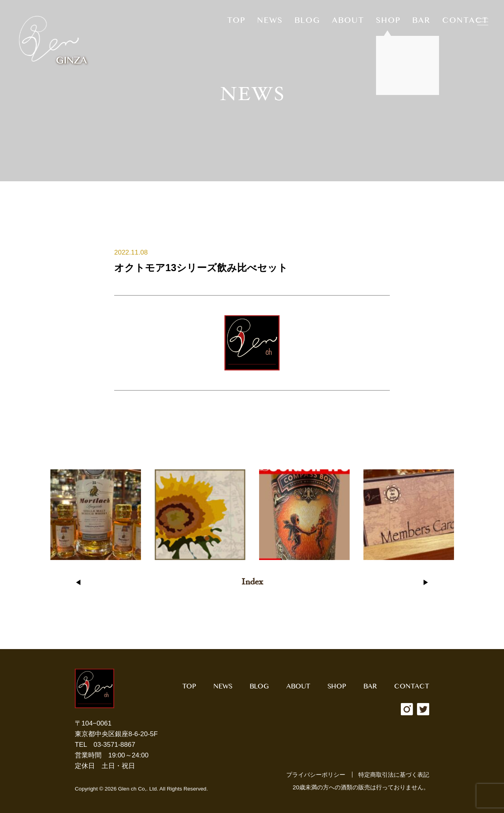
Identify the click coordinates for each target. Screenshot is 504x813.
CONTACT (465, 22)
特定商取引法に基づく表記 (394, 775)
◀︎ (78, 583)
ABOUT (348, 22)
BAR (421, 22)
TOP (236, 22)
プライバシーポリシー (316, 775)
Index (252, 582)
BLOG (307, 22)
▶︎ (426, 583)
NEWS (270, 22)
